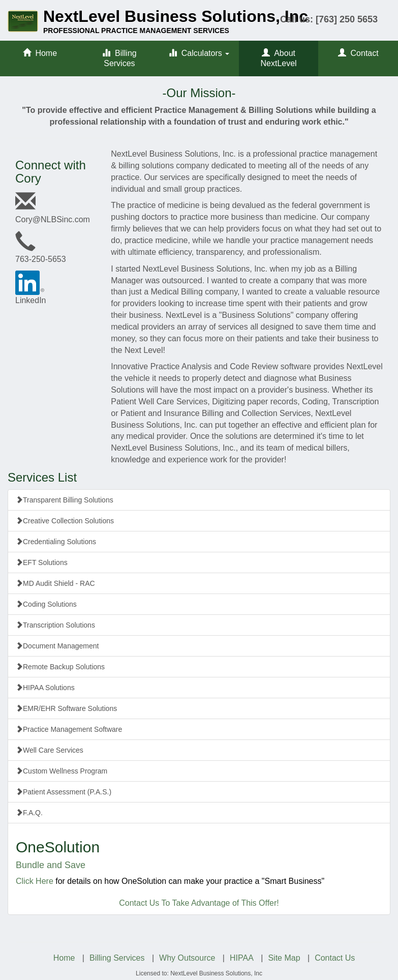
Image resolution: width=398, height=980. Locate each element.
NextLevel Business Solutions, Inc (176, 16)
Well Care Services (50, 750)
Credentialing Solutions (56, 542)
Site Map (284, 958)
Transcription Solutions (55, 625)
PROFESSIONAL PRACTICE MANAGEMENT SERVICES (136, 31)
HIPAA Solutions (45, 688)
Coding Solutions (46, 604)
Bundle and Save (51, 865)
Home (40, 53)
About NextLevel (279, 58)
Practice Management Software (69, 729)
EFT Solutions (42, 562)
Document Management (57, 646)
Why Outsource (187, 958)
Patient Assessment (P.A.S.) (64, 792)
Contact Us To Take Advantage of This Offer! (199, 903)
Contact (358, 53)
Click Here (35, 881)
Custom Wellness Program (62, 771)
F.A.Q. (29, 813)
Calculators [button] (199, 53)
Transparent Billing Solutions (65, 500)
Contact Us (335, 958)
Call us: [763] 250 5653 (329, 19)
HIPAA (242, 958)
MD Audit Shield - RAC (55, 583)
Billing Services (119, 58)
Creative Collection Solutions (65, 521)
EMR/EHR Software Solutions (66, 708)
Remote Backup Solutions (60, 667)
